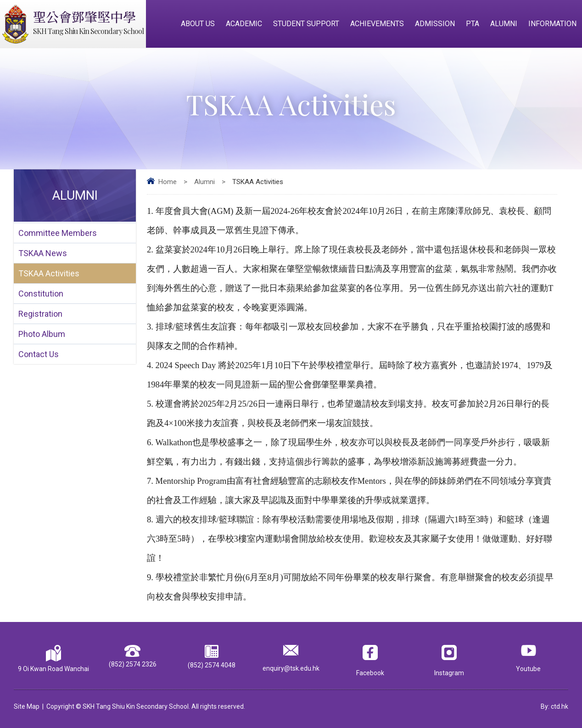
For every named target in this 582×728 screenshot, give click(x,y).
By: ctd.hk (554, 706)
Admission (435, 24)
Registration (40, 314)
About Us (198, 24)
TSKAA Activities (49, 273)
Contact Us (39, 354)
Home (168, 182)
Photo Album (42, 334)
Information (552, 24)
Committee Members (58, 233)
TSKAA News (43, 253)
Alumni (504, 24)
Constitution (41, 294)
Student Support (306, 24)
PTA (473, 24)
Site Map (27, 706)
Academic (244, 24)
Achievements (377, 24)
